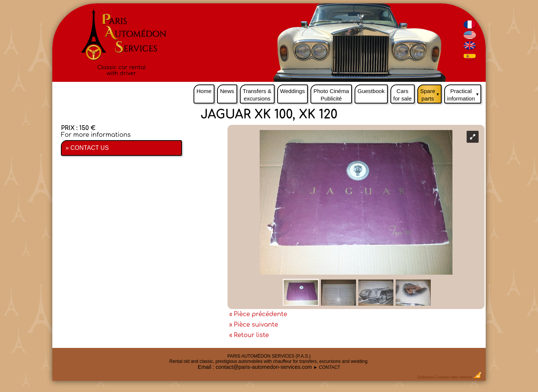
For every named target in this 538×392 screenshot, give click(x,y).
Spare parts (431, 93)
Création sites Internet (454, 377)
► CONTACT (327, 367)
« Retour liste (249, 335)
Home (204, 91)
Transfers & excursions (257, 95)
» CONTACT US (87, 148)
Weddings (293, 91)
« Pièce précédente (258, 314)
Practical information (464, 93)
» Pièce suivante (254, 325)
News (227, 91)
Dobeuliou (426, 377)
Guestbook (371, 91)
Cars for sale (403, 95)
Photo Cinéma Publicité (331, 95)
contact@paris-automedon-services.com (264, 367)
